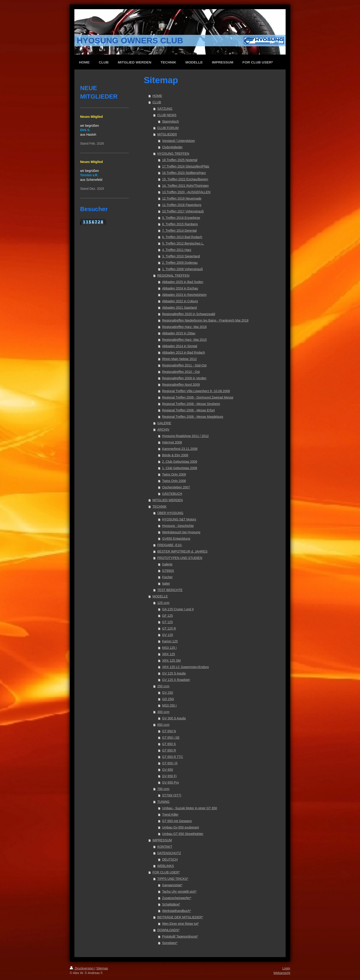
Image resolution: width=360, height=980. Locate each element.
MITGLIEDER (167, 134)
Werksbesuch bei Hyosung (181, 532)
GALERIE (164, 423)
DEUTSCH (170, 859)
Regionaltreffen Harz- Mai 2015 (184, 340)
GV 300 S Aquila (174, 718)
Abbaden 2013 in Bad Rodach (184, 352)
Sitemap (102, 968)
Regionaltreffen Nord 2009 (181, 385)
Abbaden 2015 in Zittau (179, 333)
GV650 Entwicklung (176, 539)
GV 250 (167, 693)
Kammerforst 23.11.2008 (180, 449)
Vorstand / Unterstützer (179, 141)
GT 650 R (169, 750)
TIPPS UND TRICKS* (173, 879)
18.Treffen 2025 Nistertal (180, 160)
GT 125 (167, 622)
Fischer (167, 577)
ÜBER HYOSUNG (170, 513)
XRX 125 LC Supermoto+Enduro (186, 667)
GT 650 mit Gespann (177, 821)
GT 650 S (169, 744)
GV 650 (167, 770)
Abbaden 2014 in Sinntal (180, 346)
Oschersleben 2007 (176, 487)
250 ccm (163, 686)
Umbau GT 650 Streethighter (183, 834)
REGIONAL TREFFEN (173, 275)
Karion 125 (170, 641)
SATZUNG (165, 109)
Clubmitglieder (172, 147)
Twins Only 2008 (174, 481)
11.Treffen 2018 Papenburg (182, 205)
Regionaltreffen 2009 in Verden (184, 378)
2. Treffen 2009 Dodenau (180, 263)
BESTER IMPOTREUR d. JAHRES (182, 551)
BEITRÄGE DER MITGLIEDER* (180, 917)
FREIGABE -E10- (170, 545)
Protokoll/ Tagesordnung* (180, 936)
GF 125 (167, 616)
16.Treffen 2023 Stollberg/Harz (184, 173)
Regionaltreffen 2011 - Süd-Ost (184, 365)
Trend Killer (170, 815)
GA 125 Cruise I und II (178, 609)
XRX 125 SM (171, 661)
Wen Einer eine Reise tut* (180, 924)
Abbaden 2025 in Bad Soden (183, 282)
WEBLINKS (166, 866)
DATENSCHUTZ (169, 853)
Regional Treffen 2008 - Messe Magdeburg (193, 417)
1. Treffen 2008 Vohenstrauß (182, 269)
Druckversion (82, 968)
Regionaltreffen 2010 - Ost (181, 372)
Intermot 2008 (172, 442)
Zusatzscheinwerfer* (177, 898)
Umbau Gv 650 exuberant (180, 827)
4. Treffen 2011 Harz (177, 250)
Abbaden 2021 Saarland (179, 308)
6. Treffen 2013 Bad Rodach (182, 237)
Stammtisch (170, 121)
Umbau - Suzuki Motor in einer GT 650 (190, 808)
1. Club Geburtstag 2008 (180, 468)
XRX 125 (169, 654)
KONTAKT (165, 847)
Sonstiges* (170, 943)
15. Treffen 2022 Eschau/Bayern (185, 179)
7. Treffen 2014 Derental (179, 231)
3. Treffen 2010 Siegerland (181, 256)
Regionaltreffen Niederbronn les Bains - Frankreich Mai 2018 (205, 320)
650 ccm (163, 725)
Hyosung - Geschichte (178, 526)
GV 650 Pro (170, 782)
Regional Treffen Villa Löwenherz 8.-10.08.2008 (196, 391)
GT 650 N (169, 731)
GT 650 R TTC (173, 757)
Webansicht (282, 973)
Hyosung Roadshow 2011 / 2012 (185, 436)
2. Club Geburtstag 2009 (180, 462)
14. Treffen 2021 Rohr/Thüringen (185, 186)
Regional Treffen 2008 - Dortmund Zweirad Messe (198, 397)
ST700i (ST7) (172, 795)
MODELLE (160, 596)
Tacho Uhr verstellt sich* (179, 892)
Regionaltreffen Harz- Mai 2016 (184, 327)
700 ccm (163, 789)
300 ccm (163, 712)
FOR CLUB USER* (166, 872)
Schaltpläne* (171, 904)
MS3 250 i (169, 705)
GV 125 (167, 635)
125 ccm (163, 603)
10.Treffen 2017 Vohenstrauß (183, 211)
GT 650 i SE (171, 738)
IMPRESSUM (162, 840)
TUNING (163, 802)
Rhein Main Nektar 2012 (179, 359)
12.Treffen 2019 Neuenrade (182, 198)
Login (286, 968)
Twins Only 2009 (174, 474)
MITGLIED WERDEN (168, 500)
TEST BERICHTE (170, 590)
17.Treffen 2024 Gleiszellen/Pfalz (186, 166)
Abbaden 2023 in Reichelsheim (184, 295)
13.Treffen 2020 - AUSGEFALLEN (186, 192)
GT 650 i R (170, 763)
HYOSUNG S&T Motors (179, 519)
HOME (157, 96)
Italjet (166, 584)
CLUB (157, 102)
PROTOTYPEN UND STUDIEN (180, 558)
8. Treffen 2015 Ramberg (180, 224)
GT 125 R (169, 628)
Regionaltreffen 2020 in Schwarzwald (189, 314)
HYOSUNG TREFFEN (173, 154)
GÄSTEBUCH (172, 494)
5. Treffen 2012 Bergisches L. (183, 243)
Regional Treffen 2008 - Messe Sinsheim (191, 404)
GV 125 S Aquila (174, 673)
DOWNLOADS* (168, 930)
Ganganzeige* (172, 885)
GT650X (168, 571)
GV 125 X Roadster (176, 680)
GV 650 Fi (169, 776)
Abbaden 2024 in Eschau (180, 288)
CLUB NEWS (167, 115)
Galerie (167, 564)
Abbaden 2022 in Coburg (180, 301)
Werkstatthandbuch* (177, 911)
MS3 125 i (169, 648)
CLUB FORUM (168, 128)
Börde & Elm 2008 (175, 455)
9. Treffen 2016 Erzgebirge (181, 218)
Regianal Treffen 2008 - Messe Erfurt (188, 410)
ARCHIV (163, 429)
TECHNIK (159, 507)
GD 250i (168, 699)
